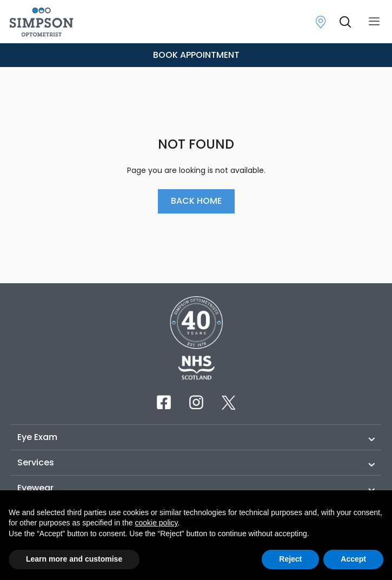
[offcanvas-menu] (374, 22)
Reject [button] (290, 559)
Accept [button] (353, 559)
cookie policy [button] (156, 523)
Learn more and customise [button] (74, 559)
